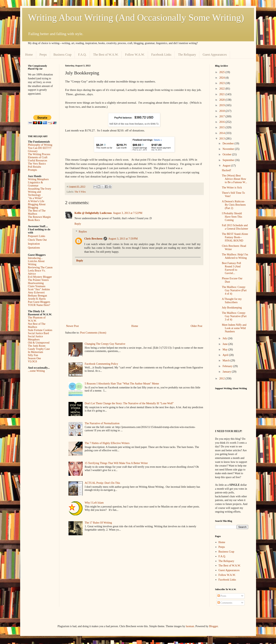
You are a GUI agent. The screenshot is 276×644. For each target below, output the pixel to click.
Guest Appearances (215, 55)
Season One (35, 358)
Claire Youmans (37, 286)
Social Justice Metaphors (36, 338)
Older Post (197, 326)
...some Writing (36, 371)
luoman (190, 626)
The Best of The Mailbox (37, 212)
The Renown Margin (39, 217)
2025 (222, 72)
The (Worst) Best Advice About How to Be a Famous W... (234, 179)
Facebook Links (161, 55)
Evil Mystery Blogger (40, 277)
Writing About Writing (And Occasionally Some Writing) (136, 18)
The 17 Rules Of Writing (98, 523)
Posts (222, 596)
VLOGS (33, 361)
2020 (222, 100)
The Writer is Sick (232, 188)
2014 (222, 133)
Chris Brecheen (93, 239)
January (227, 372)
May (225, 350)
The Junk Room (37, 346)
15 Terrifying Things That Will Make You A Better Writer (116, 463)
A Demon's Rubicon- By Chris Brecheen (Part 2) (234, 205)
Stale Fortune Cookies (40, 330)
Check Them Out (37, 240)
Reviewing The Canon (40, 267)
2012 (222, 379)
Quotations (34, 248)
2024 (222, 78)
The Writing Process (39, 154)
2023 (222, 83)
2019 (222, 105)
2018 (222, 111)
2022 (222, 89)
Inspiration (34, 244)
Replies (83, 232)
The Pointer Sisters (38, 280)
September (229, 160)
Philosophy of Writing (40, 145)
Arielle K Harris (37, 299)
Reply (78, 224)
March (226, 360)
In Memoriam (36, 352)
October (227, 154)
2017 (222, 116)
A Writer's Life (36, 201)
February (228, 366)
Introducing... (35, 258)
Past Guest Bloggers (39, 302)
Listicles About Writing (36, 263)
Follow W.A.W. (135, 55)
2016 (222, 122)
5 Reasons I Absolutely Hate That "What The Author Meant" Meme (122, 384)
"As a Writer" (35, 198)
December (229, 143)
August (227, 166)
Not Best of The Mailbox (37, 325)
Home (29, 55)
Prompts (33, 170)
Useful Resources (38, 161)
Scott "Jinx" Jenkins (39, 289)
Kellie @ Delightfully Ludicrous (93, 213)
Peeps (43, 55)
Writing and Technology (35, 193)
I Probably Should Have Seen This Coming (232, 217)
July (225, 338)
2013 (222, 139)
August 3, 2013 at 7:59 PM (123, 239)
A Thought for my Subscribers (232, 301)
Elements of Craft (38, 157)
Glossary (33, 151)
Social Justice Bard (38, 333)
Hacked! (226, 170)
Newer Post (73, 326)
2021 (222, 94)
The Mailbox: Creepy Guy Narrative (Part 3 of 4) (234, 316)
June (225, 344)
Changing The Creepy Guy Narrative (105, 344)
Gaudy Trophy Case (39, 349)
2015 (222, 127)
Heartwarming (36, 283)
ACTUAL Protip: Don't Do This (102, 483)
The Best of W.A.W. (106, 55)
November (229, 149)
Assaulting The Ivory (40, 189)
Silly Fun (33, 355)
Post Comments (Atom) (93, 333)
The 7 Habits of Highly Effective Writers (107, 443)
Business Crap (62, 55)
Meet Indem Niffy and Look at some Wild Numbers (234, 328)
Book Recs (34, 220)
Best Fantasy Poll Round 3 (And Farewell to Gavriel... (231, 268)
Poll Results (35, 167)
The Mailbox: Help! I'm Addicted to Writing (235, 256)
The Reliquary (187, 55)
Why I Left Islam (94, 503)
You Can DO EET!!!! (40, 148)
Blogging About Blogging (37, 206)
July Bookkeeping (232, 308)
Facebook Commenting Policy (101, 364)
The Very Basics (37, 164)
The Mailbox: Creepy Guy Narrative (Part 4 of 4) (234, 290)
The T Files (80, 192)
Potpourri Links (37, 236)
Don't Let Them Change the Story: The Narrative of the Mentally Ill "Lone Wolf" (129, 403)
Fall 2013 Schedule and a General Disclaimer (235, 227)
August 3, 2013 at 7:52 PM (128, 213)
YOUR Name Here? (39, 305)
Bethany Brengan (38, 296)
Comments (225, 603)
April (226, 355)
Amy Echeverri (36, 293)
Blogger (213, 626)
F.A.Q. (82, 55)
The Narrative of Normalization (102, 423)
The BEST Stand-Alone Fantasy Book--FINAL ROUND (235, 237)
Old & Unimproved (39, 343)
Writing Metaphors (38, 179)
